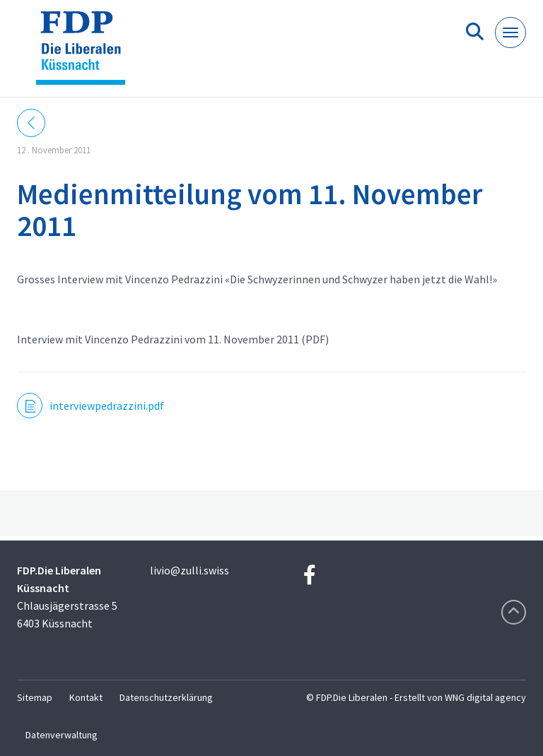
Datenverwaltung (62, 735)
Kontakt (86, 697)
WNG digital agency (485, 697)
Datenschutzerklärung (166, 697)
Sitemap (35, 697)
